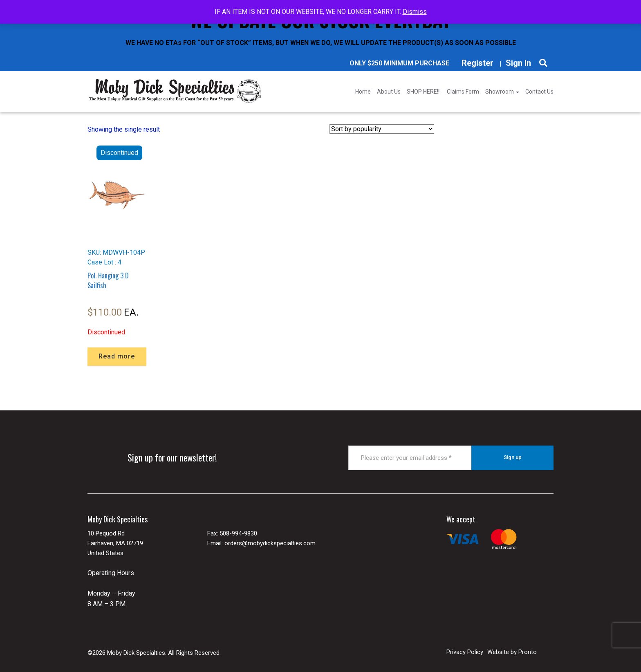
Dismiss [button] (415, 12)
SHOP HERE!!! (424, 92)
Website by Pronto (512, 652)
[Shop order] (382, 129)
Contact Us (539, 92)
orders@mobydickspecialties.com (270, 543)
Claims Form (463, 92)
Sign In (518, 63)
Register (477, 63)
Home (363, 92)
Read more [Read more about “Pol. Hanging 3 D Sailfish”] (117, 356)
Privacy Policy (465, 652)
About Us (389, 92)
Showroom (502, 92)
